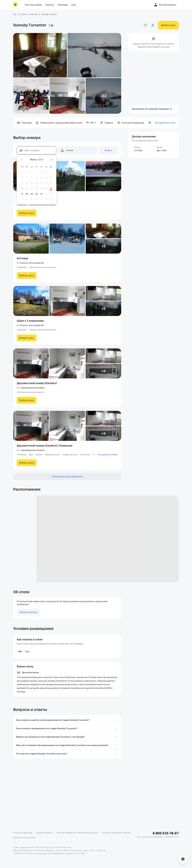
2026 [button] (40, 160)
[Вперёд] (52, 160)
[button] (15, 14)
